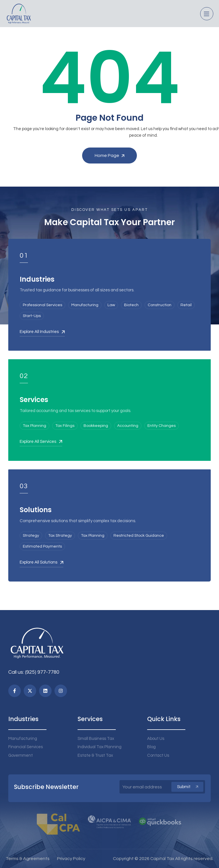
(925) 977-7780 (42, 672)
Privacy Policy (71, 859)
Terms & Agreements (28, 859)
